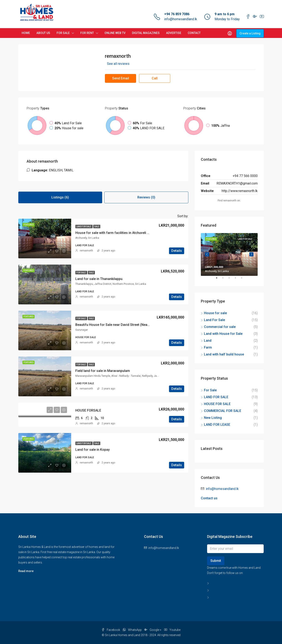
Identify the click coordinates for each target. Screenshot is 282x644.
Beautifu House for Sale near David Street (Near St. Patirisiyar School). (129, 325)
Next (251, 254)
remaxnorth (86, 251)
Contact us (209, 498)
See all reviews (118, 64)
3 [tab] (231, 280)
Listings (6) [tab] (60, 197)
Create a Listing (250, 33)
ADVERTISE (174, 33)
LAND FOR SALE (84, 227)
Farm (208, 347)
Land (208, 341)
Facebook (111, 630)
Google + (153, 630)
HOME (26, 33)
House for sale (215, 313)
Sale (97, 227)
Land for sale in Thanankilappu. (99, 279)
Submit (216, 561)
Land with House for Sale (223, 334)
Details (177, 251)
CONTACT (194, 33)
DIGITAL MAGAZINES (146, 33)
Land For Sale (214, 320)
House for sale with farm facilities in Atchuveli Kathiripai (118, 233)
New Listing (213, 418)
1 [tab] (219, 280)
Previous (207, 254)
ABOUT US (43, 33)
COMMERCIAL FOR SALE (223, 411)
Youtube (172, 630)
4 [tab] (237, 280)
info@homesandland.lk (181, 19)
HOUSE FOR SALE (217, 404)
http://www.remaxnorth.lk (240, 191)
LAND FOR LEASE (217, 425)
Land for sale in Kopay (93, 450)
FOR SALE (63, 33)
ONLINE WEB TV (115, 33)
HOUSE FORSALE (88, 410)
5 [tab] (244, 280)
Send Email (121, 78)
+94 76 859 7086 (177, 14)
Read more (26, 571)
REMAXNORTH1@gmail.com (237, 183)
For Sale (81, 273)
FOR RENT (87, 33)
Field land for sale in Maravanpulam (103, 371)
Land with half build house (224, 354)
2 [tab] (225, 280)
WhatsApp (133, 630)
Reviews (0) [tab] (146, 197)
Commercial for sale (220, 327)
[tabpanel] (229, 254)
